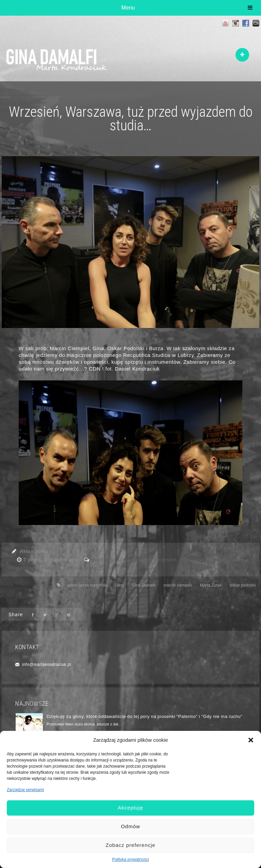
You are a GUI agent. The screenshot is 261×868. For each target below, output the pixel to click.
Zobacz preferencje (130, 845)
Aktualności (34, 551)
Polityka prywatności (131, 859)
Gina (119, 585)
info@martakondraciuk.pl (47, 665)
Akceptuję (131, 808)
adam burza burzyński (87, 585)
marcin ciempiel (178, 585)
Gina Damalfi (144, 585)
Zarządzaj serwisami (25, 790)
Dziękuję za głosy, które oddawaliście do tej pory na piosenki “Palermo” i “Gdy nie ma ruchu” (144, 716)
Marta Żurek (211, 585)
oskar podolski (243, 585)
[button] (251, 740)
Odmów (131, 826)
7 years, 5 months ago (51, 560)
